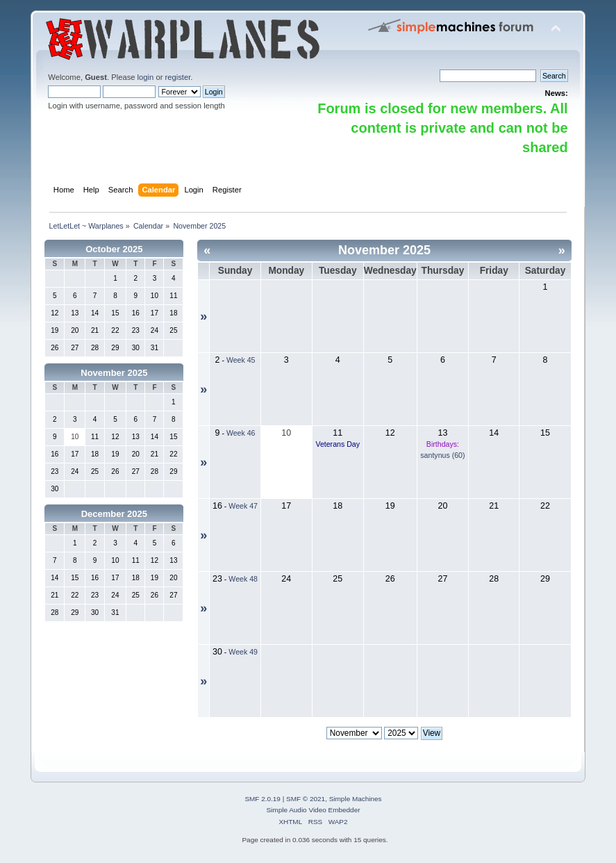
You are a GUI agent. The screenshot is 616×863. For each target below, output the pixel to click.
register (178, 77)
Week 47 (243, 506)
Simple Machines (356, 799)
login (146, 77)
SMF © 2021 (306, 799)
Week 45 (241, 360)
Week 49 (243, 652)
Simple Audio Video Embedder (313, 810)
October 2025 (114, 249)
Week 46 (241, 433)
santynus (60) (442, 455)
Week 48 (243, 579)
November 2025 (114, 373)
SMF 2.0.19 (263, 799)
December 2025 (114, 514)
